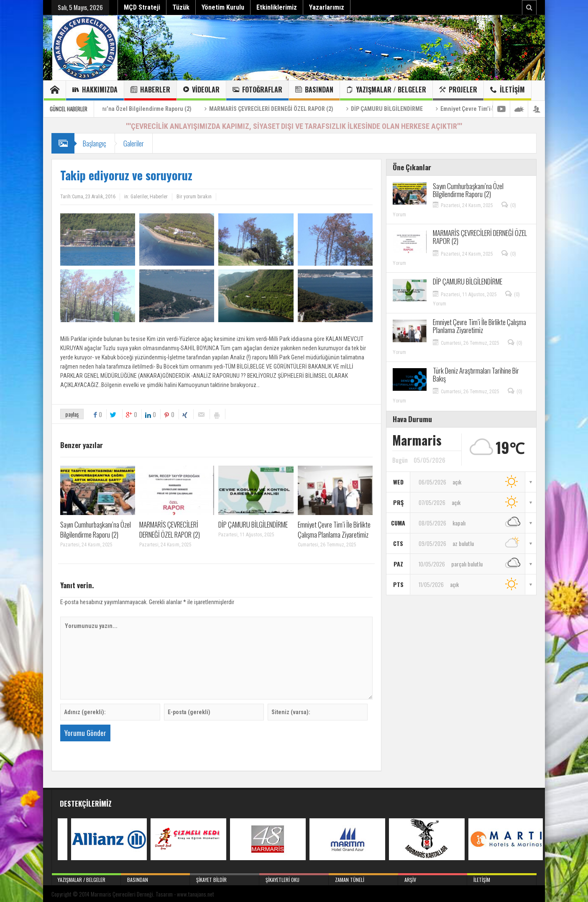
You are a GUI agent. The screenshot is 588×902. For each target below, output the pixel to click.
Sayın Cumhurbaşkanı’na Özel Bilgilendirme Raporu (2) (150, 109)
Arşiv (433, 878)
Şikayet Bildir (225, 878)
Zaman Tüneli (363, 878)
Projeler (458, 91)
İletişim (507, 91)
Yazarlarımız (327, 7)
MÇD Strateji (142, 7)
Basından (314, 91)
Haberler (150, 91)
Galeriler (134, 143)
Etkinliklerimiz (277, 7)
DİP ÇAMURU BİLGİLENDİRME (414, 109)
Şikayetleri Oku (294, 878)
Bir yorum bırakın (194, 197)
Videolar (201, 91)
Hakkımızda (95, 91)
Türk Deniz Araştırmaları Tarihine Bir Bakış (476, 374)
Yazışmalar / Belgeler (386, 91)
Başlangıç (95, 143)
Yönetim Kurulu (223, 7)
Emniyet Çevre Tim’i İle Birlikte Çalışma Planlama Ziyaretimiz (334, 529)
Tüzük (181, 7)
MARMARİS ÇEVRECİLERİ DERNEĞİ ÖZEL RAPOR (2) (299, 109)
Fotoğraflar (257, 91)
